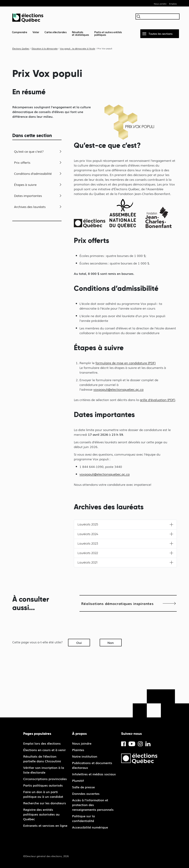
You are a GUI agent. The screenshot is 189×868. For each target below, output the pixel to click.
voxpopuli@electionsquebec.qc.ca (118, 389)
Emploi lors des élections (42, 743)
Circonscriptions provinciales (45, 779)
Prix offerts (22, 162)
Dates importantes (28, 196)
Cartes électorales (56, 32)
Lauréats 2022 (88, 553)
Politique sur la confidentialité (83, 818)
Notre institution (85, 756)
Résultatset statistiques (81, 33)
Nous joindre (160, 4)
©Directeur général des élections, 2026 (46, 856)
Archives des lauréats (30, 207)
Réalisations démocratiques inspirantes (117, 603)
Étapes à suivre (25, 184)
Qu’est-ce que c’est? (29, 151)
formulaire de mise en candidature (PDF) (126, 363)
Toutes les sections (161, 34)
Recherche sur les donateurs (45, 803)
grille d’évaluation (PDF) (157, 400)
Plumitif (78, 780)
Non (111, 642)
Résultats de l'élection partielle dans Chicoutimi (42, 759)
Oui (79, 642)
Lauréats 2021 (87, 562)
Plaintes (78, 750)
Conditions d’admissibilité (33, 173)
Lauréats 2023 (88, 544)
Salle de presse (83, 787)
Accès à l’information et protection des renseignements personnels (93, 805)
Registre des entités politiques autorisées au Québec (41, 814)
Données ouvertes (86, 793)
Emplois (173, 4)
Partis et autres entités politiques (108, 33)
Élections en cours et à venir (44, 750)
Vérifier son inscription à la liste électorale (44, 770)
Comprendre (20, 32)
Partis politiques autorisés (43, 785)
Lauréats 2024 (88, 534)
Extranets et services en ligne (45, 825)
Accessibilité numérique (90, 827)
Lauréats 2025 (88, 524)
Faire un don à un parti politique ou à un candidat (43, 794)
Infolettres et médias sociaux (94, 774)
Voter (36, 32)
